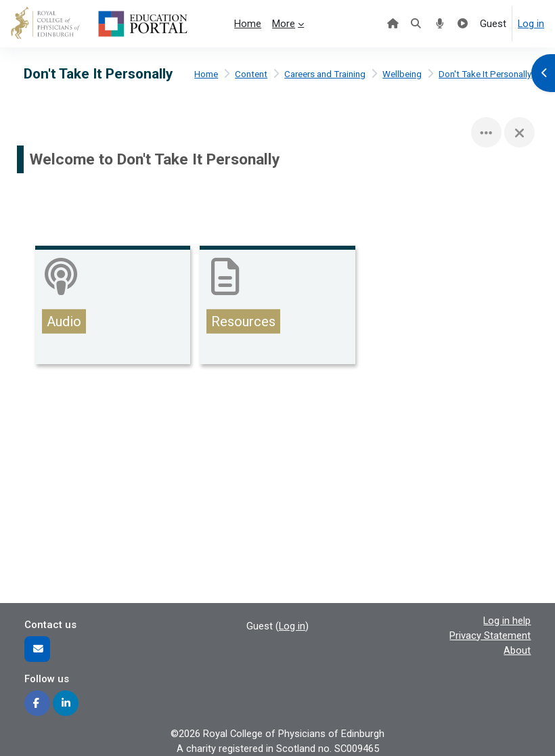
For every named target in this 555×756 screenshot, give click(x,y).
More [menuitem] (284, 24)
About (517, 650)
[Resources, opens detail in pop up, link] (277, 307)
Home (206, 74)
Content (251, 74)
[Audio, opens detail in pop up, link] (113, 307)
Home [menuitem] (248, 24)
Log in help (507, 621)
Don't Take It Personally (485, 74)
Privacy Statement (490, 636)
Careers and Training (325, 74)
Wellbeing (402, 74)
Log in (531, 24)
